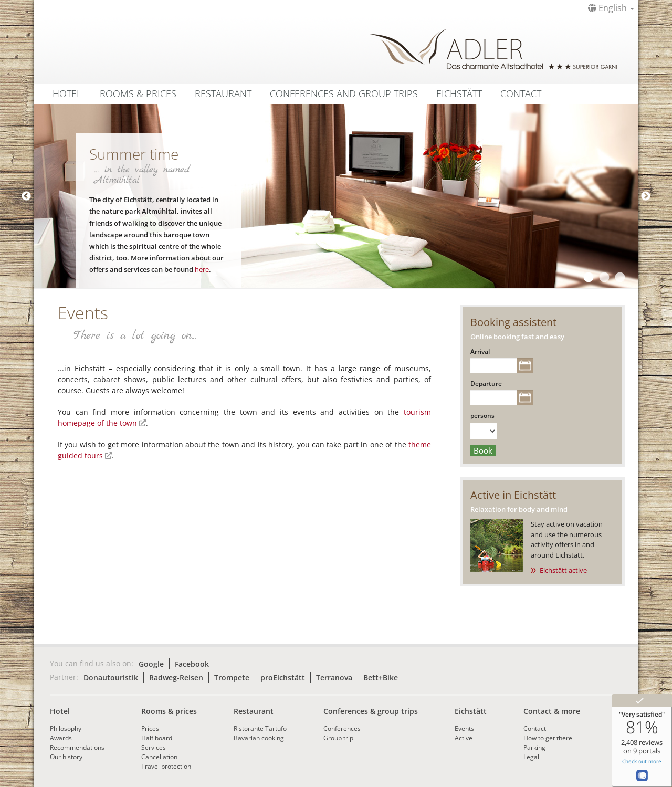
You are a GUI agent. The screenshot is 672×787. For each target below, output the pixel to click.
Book (483, 450)
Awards (61, 738)
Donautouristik (111, 678)
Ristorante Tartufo (260, 728)
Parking (534, 747)
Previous (26, 196)
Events (464, 728)
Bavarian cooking (259, 738)
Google (151, 664)
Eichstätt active (563, 570)
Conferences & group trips (371, 711)
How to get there (548, 738)
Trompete (232, 678)
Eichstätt (459, 93)
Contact (521, 93)
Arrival (480, 351)
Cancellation (159, 757)
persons (482, 416)
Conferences (342, 728)
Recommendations (77, 747)
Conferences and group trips (344, 93)
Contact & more (552, 711)
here (202, 269)
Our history (66, 757)
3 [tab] (619, 278)
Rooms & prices (169, 711)
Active (464, 738)
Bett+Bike (381, 678)
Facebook (192, 664)
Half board (157, 738)
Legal (531, 757)
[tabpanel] (336, 196)
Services (154, 747)
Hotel (67, 93)
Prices (150, 728)
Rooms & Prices (138, 93)
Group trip (338, 738)
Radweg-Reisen (176, 678)
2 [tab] (604, 278)
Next (646, 196)
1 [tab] (588, 278)
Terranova (334, 678)
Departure (486, 384)
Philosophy (66, 728)
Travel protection (166, 766)
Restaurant (223, 93)
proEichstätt (283, 678)
